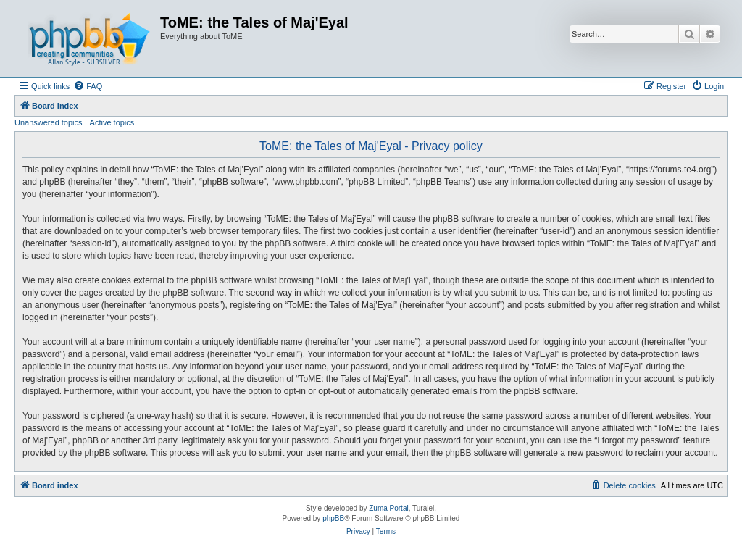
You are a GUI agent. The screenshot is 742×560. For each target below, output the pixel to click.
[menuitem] (88, 86)
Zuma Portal (388, 508)
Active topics (112, 122)
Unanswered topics (49, 122)
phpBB (333, 518)
